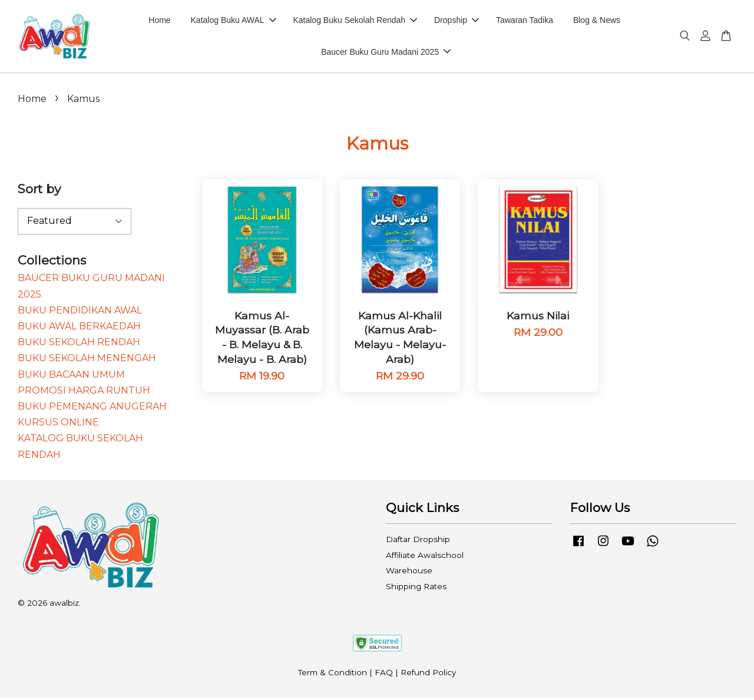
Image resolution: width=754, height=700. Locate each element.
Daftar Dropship (418, 542)
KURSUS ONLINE (58, 425)
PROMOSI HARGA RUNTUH (84, 393)
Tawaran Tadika (525, 21)
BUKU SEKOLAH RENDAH (79, 345)
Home (159, 21)
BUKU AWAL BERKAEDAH (79, 328)
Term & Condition (333, 675)
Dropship (457, 21)
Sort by (39, 192)
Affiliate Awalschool (425, 557)
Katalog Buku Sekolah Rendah (355, 21)
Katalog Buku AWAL (234, 21)
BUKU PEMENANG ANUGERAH (92, 409)
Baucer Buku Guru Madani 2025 (386, 53)
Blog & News (597, 21)
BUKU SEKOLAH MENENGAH (87, 361)
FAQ (384, 675)
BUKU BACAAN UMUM (71, 377)
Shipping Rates (416, 589)
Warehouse (409, 573)
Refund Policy (428, 675)
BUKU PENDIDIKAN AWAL (80, 313)
